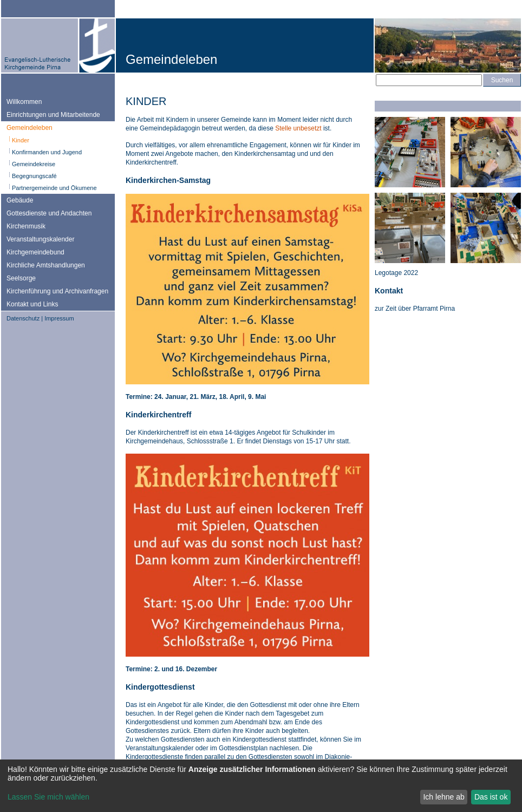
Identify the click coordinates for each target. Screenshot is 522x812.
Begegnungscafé (34, 176)
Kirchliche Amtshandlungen (46, 265)
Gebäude (20, 200)
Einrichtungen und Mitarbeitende (53, 115)
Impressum (59, 318)
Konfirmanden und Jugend (47, 152)
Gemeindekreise (34, 164)
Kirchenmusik (26, 226)
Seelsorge (21, 278)
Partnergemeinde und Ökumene (54, 188)
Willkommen (24, 102)
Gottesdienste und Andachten (49, 213)
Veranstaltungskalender (40, 239)
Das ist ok (491, 797)
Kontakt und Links (32, 304)
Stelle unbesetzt (298, 128)
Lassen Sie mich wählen (48, 797)
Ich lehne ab (443, 797)
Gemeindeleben (30, 128)
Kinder (21, 140)
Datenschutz (23, 318)
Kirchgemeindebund (35, 252)
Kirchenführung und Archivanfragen (57, 291)
